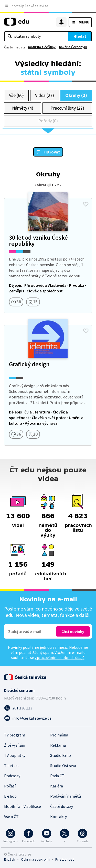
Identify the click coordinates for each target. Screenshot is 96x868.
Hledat (80, 36)
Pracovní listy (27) (67, 108)
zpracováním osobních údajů (60, 657)
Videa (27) (44, 95)
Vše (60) (16, 95)
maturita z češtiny (42, 47)
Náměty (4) (23, 108)
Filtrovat (52, 152)
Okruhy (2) (76, 95)
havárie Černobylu (73, 47)
